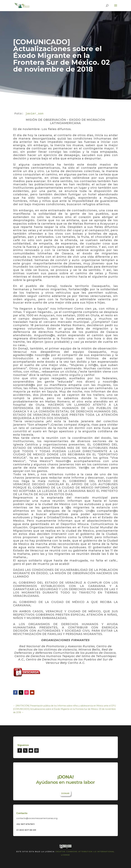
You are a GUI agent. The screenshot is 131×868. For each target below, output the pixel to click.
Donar (65, 793)
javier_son (34, 114)
